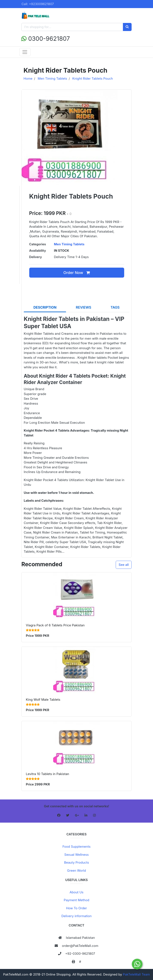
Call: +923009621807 (38, 4)
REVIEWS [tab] (84, 307)
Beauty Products (76, 862)
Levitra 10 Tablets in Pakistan (47, 774)
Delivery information (77, 916)
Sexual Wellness (77, 855)
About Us (76, 892)
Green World (77, 871)
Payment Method (76, 900)
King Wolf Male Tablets (43, 700)
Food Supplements (76, 847)
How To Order (77, 908)
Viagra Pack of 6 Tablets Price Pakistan (55, 625)
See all (124, 565)
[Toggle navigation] (25, 52)
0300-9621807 (46, 39)
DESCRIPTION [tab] (45, 307)
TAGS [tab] (115, 307)
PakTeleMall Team (136, 974)
